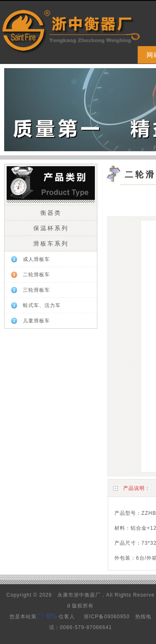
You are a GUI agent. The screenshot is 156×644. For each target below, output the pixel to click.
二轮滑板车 (36, 275)
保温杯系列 (51, 228)
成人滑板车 (36, 259)
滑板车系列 (51, 243)
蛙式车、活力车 (42, 305)
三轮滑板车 (36, 290)
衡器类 (51, 213)
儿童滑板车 (36, 321)
